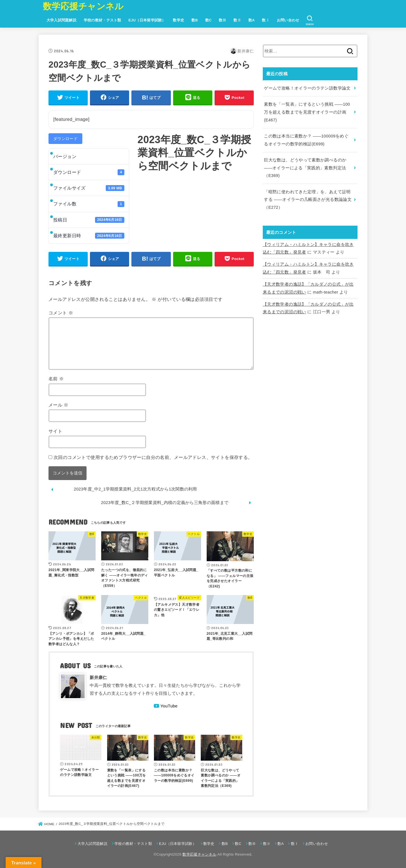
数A (252, 20)
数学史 (178, 20)
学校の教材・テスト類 (102, 20)
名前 (56, 379)
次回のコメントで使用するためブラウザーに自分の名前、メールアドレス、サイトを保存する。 (153, 457)
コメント (61, 313)
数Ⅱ (237, 20)
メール (59, 405)
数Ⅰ (266, 20)
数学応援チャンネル (83, 6)
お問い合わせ (288, 20)
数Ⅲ (223, 20)
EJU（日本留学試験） (147, 20)
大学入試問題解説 (61, 20)
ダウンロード (65, 139)
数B (195, 20)
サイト (55, 431)
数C (208, 20)
